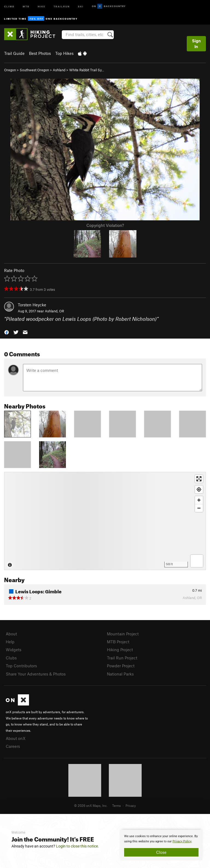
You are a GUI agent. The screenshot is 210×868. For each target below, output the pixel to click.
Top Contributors (21, 666)
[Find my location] (199, 489)
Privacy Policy (182, 841)
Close (161, 852)
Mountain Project (123, 634)
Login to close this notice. (78, 846)
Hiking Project (120, 650)
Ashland (59, 70)
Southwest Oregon (34, 70)
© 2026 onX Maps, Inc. (91, 805)
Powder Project (121, 666)
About (11, 634)
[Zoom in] (199, 500)
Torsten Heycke (32, 305)
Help (10, 642)
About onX (16, 738)
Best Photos (40, 53)
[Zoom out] (199, 508)
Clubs (11, 658)
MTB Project (118, 642)
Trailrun (62, 6)
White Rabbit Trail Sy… (87, 70)
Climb (9, 6)
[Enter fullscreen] (199, 479)
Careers (13, 746)
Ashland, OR (54, 311)
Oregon (10, 70)
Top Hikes (64, 53)
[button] (7, 332)
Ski (81, 6)
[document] (161, 845)
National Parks (120, 674)
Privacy (131, 805)
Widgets (14, 650)
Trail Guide (14, 53)
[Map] (105, 521)
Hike (42, 6)
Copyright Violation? (105, 225)
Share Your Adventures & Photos (36, 674)
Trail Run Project (122, 658)
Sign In (196, 44)
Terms (116, 805)
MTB (26, 6)
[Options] (197, 561)
